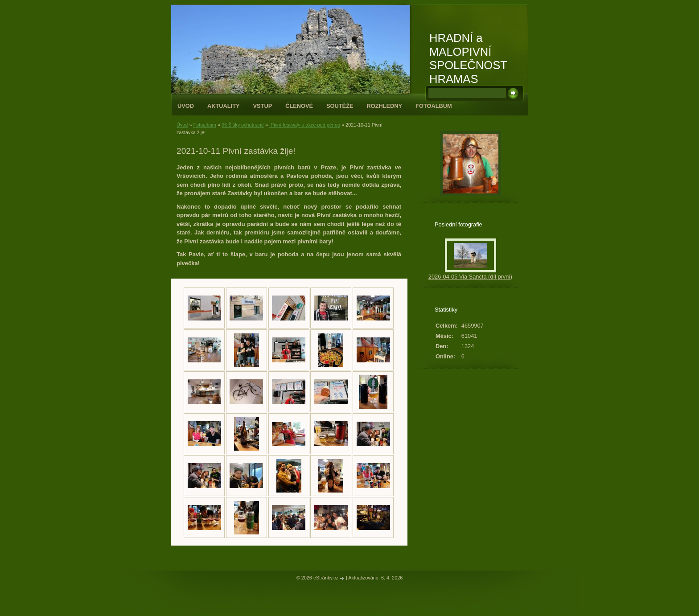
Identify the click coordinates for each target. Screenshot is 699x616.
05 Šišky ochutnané (243, 125)
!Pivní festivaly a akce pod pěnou (305, 125)
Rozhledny (384, 106)
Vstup (263, 106)
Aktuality (224, 106)
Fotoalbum (434, 106)
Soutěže (340, 106)
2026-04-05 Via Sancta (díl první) (470, 277)
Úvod (186, 106)
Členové (299, 106)
